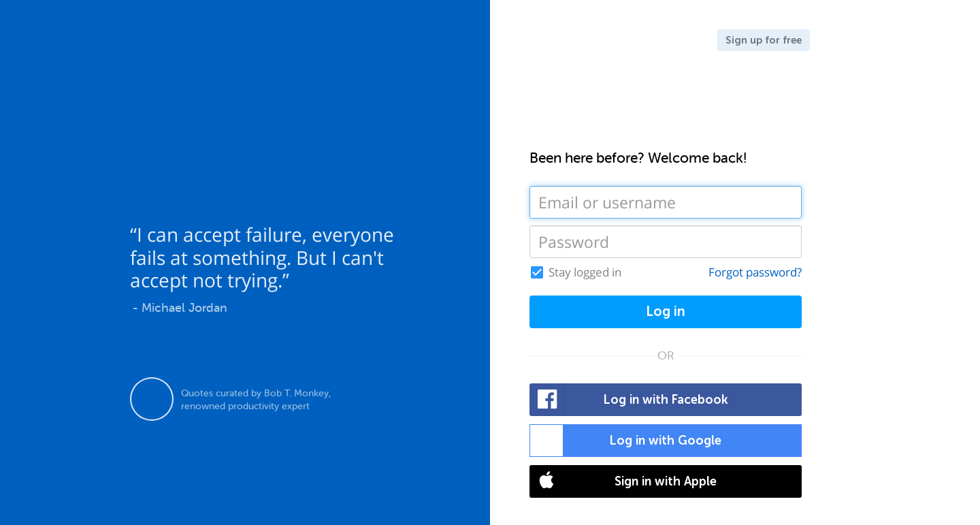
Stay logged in (585, 272)
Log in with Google (626, 441)
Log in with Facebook (629, 400)
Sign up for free (764, 40)
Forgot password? (755, 272)
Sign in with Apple (623, 481)
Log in (666, 312)
